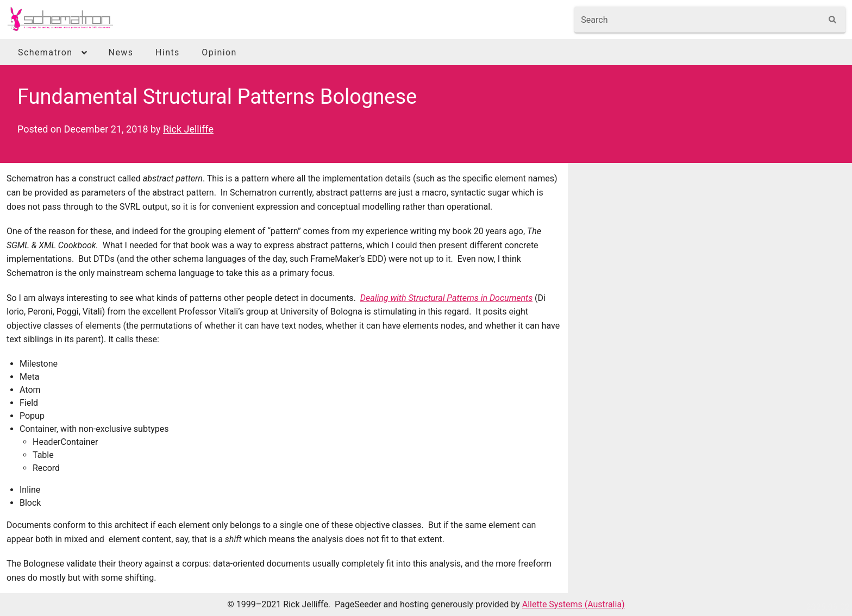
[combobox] (698, 20)
